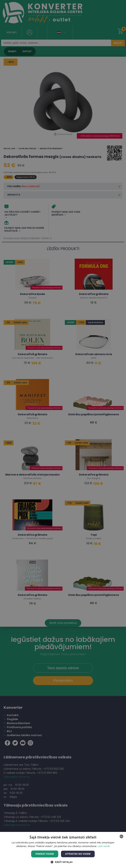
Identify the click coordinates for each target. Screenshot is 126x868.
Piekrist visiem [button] (45, 854)
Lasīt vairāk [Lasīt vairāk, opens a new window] (104, 846)
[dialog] (63, 434)
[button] (63, 862)
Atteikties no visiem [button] (78, 854)
